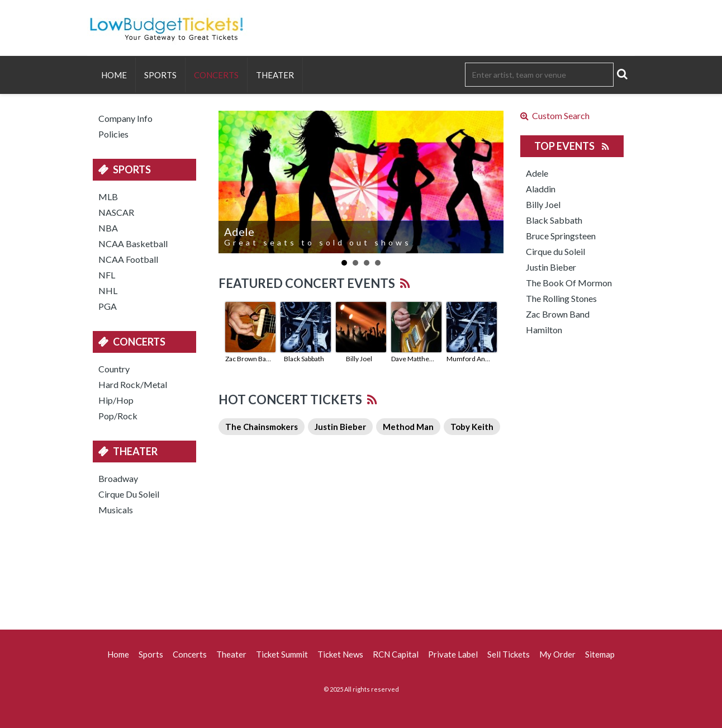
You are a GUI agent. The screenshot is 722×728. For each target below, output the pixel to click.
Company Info (125, 118)
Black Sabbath (304, 359)
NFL (107, 275)
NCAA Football (128, 259)
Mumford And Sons (470, 359)
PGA (108, 306)
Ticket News (340, 654)
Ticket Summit (282, 654)
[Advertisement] (361, 571)
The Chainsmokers (262, 427)
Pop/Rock (118, 416)
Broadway (118, 478)
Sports (160, 75)
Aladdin (541, 189)
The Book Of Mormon (569, 283)
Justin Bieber (340, 427)
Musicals (116, 510)
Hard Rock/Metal (133, 384)
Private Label (453, 654)
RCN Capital (396, 654)
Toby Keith (472, 427)
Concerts (216, 75)
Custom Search (555, 116)
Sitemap (600, 654)
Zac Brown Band (249, 359)
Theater (275, 75)
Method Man (408, 427)
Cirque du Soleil (555, 251)
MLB (108, 197)
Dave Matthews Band (415, 359)
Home (114, 75)
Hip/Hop (116, 400)
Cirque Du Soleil (129, 494)
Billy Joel (359, 359)
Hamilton (544, 330)
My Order (557, 654)
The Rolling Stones (561, 298)
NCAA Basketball (133, 244)
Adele (537, 173)
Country (114, 369)
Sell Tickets (509, 654)
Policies (113, 134)
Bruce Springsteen (561, 236)
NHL (108, 290)
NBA (108, 228)
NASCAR (116, 212)
